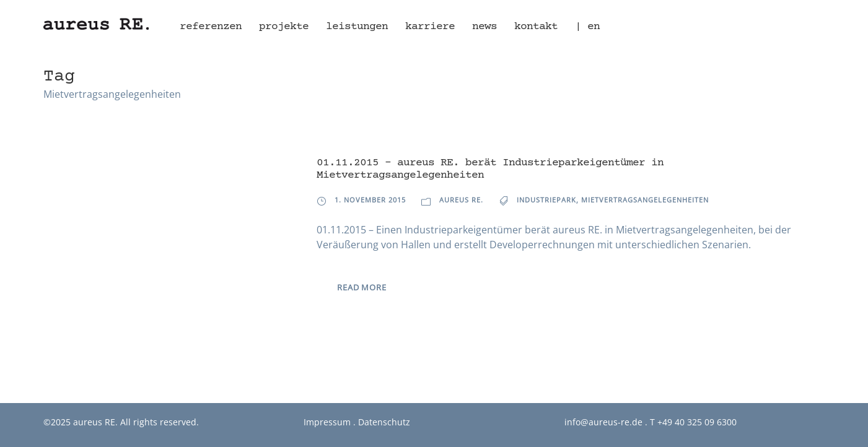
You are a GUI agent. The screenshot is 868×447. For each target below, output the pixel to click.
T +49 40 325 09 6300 (693, 422)
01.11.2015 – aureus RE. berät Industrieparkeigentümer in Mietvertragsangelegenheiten (490, 169)
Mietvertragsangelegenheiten (645, 200)
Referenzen (211, 27)
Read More (362, 287)
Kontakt (536, 27)
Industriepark (546, 200)
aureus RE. (461, 200)
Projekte (284, 27)
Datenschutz (384, 422)
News (484, 27)
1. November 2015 (370, 200)
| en (587, 27)
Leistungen (357, 27)
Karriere (430, 27)
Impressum (327, 422)
